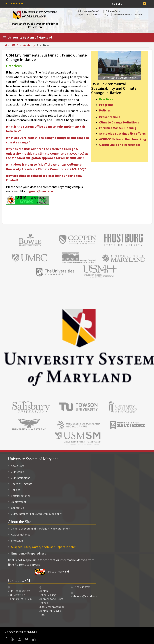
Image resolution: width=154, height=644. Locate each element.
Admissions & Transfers (90, 11)
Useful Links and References (120, 145)
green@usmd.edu (41, 191)
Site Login (17, 541)
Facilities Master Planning (118, 128)
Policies (105, 110)
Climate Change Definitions (119, 122)
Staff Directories (19, 496)
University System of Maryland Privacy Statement (41, 529)
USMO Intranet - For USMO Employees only (35, 514)
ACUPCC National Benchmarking (123, 139)
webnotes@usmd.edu (84, 596)
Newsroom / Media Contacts (128, 15)
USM (12, 45)
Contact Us (16, 508)
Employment (17, 502)
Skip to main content (15, 3)
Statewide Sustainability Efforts (122, 134)
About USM (16, 466)
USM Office (16, 472)
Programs (106, 105)
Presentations (110, 117)
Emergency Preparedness (29, 554)
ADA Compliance (21, 535)
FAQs (107, 15)
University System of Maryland (30, 38)
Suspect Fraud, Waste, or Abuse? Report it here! (43, 547)
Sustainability (26, 45)
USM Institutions (19, 478)
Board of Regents (20, 484)
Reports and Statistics (89, 15)
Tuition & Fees (113, 11)
